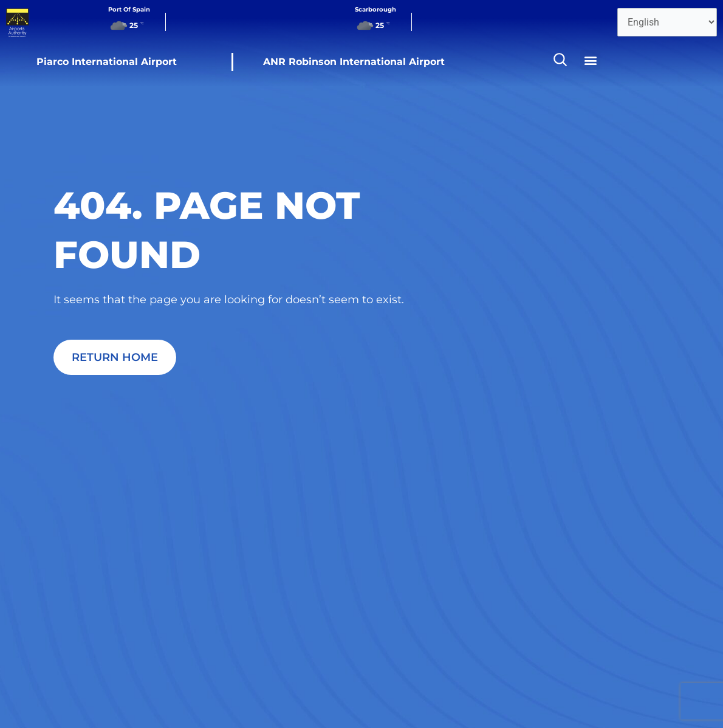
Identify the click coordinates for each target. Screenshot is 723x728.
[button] (590, 60)
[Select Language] (667, 22)
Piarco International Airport (107, 62)
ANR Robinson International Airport (354, 62)
